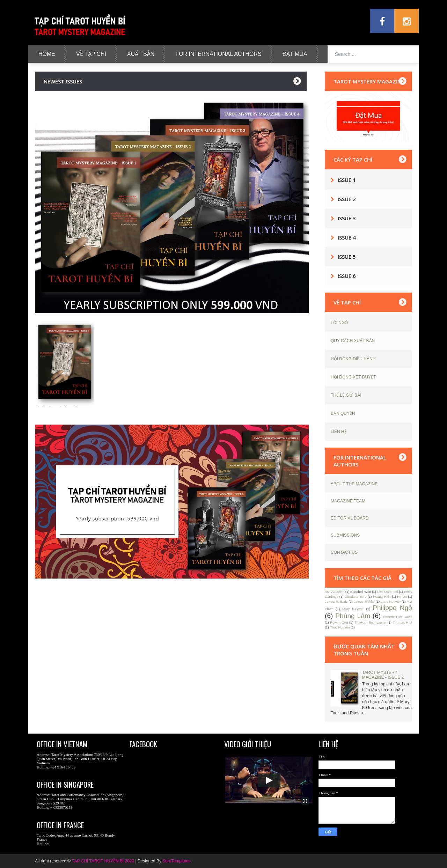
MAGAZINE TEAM (348, 501)
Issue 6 (347, 276)
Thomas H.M (402, 622)
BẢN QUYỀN (343, 413)
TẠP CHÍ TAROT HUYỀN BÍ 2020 (103, 861)
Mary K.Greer (353, 609)
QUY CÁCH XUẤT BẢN (353, 341)
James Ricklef (364, 601)
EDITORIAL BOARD (350, 518)
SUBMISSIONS (345, 535)
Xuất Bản (141, 54)
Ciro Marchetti (388, 592)
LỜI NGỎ (339, 323)
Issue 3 (347, 218)
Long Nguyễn (391, 601)
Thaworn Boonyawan (370, 622)
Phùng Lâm (353, 616)
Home (47, 54)
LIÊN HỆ (339, 432)
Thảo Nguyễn (340, 627)
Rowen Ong (339, 622)
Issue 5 (347, 257)
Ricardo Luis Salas (398, 617)
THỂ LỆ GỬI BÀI (346, 395)
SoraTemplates (176, 861)
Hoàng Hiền (382, 597)
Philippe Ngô (392, 608)
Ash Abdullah (335, 592)
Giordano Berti (356, 597)
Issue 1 (347, 180)
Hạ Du (402, 597)
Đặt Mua (295, 54)
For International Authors (218, 54)
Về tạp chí (91, 54)
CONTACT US (344, 552)
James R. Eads (336, 601)
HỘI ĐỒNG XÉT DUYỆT (353, 377)
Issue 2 (347, 199)
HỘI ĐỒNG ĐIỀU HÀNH (353, 359)
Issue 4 (347, 237)
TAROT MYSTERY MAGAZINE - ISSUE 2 (383, 675)
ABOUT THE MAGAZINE (354, 484)
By (159, 861)
